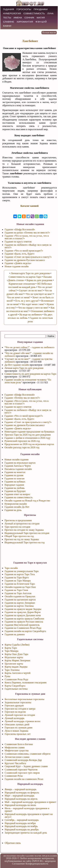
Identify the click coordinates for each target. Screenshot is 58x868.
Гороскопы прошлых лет (18, 734)
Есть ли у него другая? (27, 301)
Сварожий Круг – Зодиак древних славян (26, 766)
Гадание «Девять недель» (18, 428)
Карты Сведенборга (15, 686)
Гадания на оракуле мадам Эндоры (23, 609)
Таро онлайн (11, 568)
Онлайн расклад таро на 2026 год (22, 447)
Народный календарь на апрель (21, 799)
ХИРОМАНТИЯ (25, 22)
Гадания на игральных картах (20, 463)
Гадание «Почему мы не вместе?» (22, 398)
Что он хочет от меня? (19, 297)
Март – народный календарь (19, 796)
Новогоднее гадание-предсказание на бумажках (29, 432)
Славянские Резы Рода (16, 679)
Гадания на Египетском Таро (20, 584)
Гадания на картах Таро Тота (20, 574)
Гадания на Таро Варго (17, 578)
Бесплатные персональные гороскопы (25, 699)
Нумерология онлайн (16, 504)
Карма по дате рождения (39, 280)
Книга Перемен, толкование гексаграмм (26, 682)
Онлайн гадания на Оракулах (20, 596)
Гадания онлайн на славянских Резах (24, 779)
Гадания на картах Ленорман (20, 603)
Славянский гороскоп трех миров (22, 773)
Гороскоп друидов (14, 705)
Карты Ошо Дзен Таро (16, 654)
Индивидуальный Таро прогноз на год (25, 542)
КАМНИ (7, 26)
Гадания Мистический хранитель (22, 625)
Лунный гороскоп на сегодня (20, 715)
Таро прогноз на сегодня (17, 527)
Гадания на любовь (15, 488)
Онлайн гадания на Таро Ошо (20, 587)
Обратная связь (13, 843)
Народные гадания (14, 485)
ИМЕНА (18, 18)
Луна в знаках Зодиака (16, 731)
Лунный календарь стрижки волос (23, 721)
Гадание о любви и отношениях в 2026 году (27, 438)
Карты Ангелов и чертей (17, 673)
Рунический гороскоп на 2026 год (22, 441)
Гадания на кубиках (15, 482)
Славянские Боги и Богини (19, 744)
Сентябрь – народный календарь (22, 820)
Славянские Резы (14, 776)
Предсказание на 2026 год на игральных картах (29, 444)
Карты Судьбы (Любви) (17, 645)
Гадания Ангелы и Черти (18, 466)
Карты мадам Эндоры (16, 667)
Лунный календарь (15, 718)
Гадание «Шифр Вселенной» (20, 395)
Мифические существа (17, 751)
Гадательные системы (16, 689)
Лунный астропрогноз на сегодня (22, 524)
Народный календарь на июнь (20, 805)
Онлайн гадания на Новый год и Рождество (27, 501)
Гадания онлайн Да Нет (17, 507)
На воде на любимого (31, 315)
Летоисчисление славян (17, 757)
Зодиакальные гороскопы (18, 702)
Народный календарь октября (20, 823)
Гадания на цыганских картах (20, 600)
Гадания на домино (15, 634)
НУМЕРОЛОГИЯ (12, 13)
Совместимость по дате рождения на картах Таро (30, 374)
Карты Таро (11, 648)
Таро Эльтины (12, 670)
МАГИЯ (41, 18)
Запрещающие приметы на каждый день (26, 833)
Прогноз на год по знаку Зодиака (22, 539)
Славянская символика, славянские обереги (28, 754)
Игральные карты (14, 657)
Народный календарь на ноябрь (21, 826)
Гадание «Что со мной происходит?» (24, 416)
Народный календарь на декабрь (22, 829)
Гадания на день (13, 510)
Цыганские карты (14, 664)
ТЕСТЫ (7, 18)
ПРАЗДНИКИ (41, 9)
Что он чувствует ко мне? (39, 294)
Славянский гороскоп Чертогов (21, 770)
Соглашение (18, 864)
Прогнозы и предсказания (18, 520)
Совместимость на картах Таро (25, 277)
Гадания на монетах (15, 472)
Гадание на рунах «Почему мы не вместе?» (27, 233)
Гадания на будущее (15, 491)
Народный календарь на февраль (22, 793)
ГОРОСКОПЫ (24, 9)
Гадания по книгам (14, 479)
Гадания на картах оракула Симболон (24, 619)
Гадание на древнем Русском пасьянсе (25, 425)
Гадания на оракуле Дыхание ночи (23, 615)
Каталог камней (29, 206)
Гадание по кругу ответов (18, 407)
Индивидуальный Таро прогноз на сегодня (27, 533)
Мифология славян (15, 747)
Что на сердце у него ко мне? (33, 308)
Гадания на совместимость (19, 497)
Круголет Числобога (15, 763)
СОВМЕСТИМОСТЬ (34, 13)
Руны (7, 676)
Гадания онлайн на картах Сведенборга (25, 631)
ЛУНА (50, 13)
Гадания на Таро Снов (16, 590)
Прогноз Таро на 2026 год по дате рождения (28, 435)
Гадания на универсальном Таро (22, 571)
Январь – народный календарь (20, 789)
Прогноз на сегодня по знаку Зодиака (24, 530)
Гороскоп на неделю (15, 712)
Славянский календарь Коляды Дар (23, 760)
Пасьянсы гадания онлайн (18, 469)
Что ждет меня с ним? (33, 304)
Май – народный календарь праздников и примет (30, 802)
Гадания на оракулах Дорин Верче (23, 612)
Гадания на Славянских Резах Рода (23, 628)
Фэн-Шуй (41, 22)
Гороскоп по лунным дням (19, 728)
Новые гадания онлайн (17, 266)
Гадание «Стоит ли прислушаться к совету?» (28, 422)
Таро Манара (12, 651)
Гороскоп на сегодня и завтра (20, 709)
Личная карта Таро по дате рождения (24, 368)
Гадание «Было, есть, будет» (19, 419)
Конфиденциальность (37, 864)
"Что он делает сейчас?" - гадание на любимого (29, 347)
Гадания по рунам (14, 475)
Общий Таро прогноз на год (19, 536)
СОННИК (29, 18)
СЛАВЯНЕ (9, 22)
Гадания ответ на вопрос (17, 494)
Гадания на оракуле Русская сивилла (24, 622)
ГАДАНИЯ (9, 9)
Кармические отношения (22, 284)
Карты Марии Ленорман (17, 660)
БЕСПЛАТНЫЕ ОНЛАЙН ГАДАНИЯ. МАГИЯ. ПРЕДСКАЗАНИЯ (30, 856)
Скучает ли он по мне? (31, 290)
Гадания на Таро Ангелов (18, 593)
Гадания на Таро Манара (18, 581)
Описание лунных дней (17, 724)
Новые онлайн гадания (16, 460)
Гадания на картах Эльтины (19, 606)
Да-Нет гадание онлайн (17, 365)
